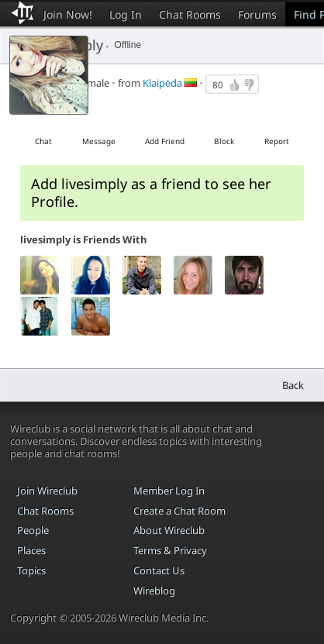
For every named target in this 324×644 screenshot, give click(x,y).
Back (293, 385)
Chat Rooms (190, 14)
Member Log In (169, 491)
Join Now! (68, 14)
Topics (31, 570)
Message (99, 141)
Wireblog (154, 591)
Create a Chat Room (179, 511)
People (33, 530)
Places (31, 550)
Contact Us (159, 570)
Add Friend (165, 141)
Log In (126, 14)
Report (277, 141)
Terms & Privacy (170, 550)
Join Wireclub (47, 491)
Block (224, 141)
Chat (43, 141)
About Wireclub (169, 530)
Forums (257, 14)
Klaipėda (162, 83)
